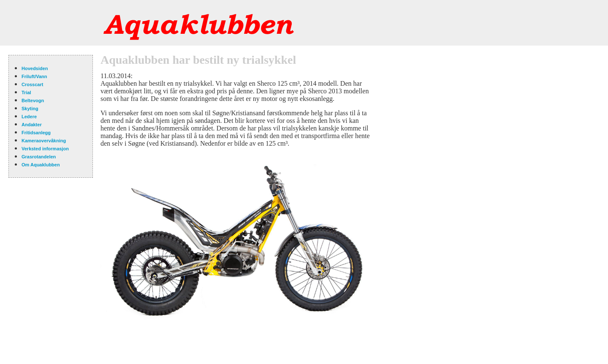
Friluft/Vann (34, 76)
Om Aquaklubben (41, 165)
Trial (26, 92)
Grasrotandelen (39, 157)
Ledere (29, 117)
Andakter (32, 125)
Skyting (30, 109)
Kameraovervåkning (44, 141)
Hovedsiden (35, 68)
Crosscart (32, 84)
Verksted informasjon (45, 149)
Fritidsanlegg (36, 133)
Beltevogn (33, 101)
